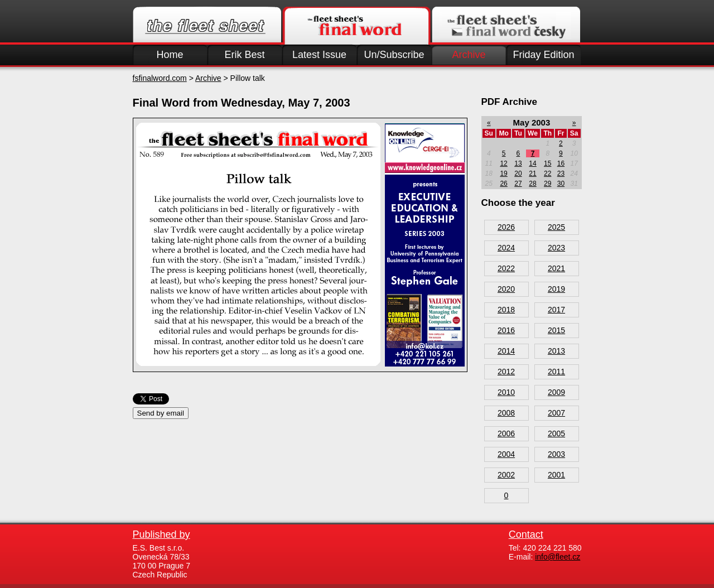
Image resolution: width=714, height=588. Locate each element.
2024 (506, 248)
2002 (506, 475)
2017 (556, 310)
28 (532, 184)
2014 (506, 351)
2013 (556, 351)
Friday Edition (543, 55)
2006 (506, 433)
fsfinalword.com (160, 78)
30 (561, 184)
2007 (556, 413)
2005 (556, 433)
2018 (506, 310)
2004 (506, 454)
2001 (556, 475)
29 (547, 184)
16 (561, 163)
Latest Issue (319, 55)
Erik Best (244, 55)
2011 (556, 372)
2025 (556, 227)
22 (547, 173)
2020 (506, 289)
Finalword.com (356, 26)
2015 (556, 330)
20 (518, 173)
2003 (556, 454)
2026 (506, 227)
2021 (556, 268)
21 (532, 173)
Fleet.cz (207, 26)
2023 (556, 248)
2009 (556, 392)
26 (503, 184)
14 (532, 163)
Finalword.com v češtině (506, 26)
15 (547, 163)
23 (561, 173)
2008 (506, 413)
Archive (469, 55)
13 (518, 163)
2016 (506, 330)
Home (170, 55)
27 (518, 184)
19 (503, 173)
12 (503, 163)
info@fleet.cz (558, 557)
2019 (556, 289)
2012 (506, 372)
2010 (506, 392)
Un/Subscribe (394, 55)
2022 (506, 268)
